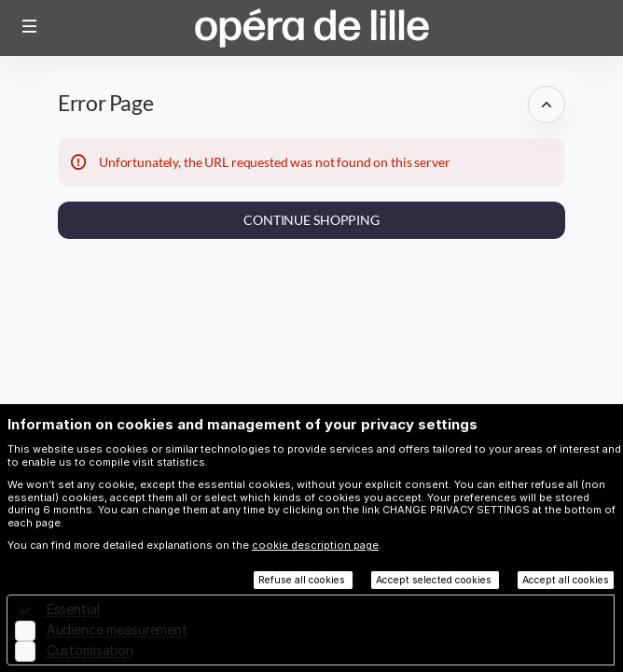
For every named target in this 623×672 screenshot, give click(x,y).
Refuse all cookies (303, 580)
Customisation (90, 650)
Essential (73, 609)
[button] (30, 26)
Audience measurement (117, 630)
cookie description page (315, 545)
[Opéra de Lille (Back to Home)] (311, 28)
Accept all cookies (566, 580)
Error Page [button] (105, 103)
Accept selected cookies (435, 580)
